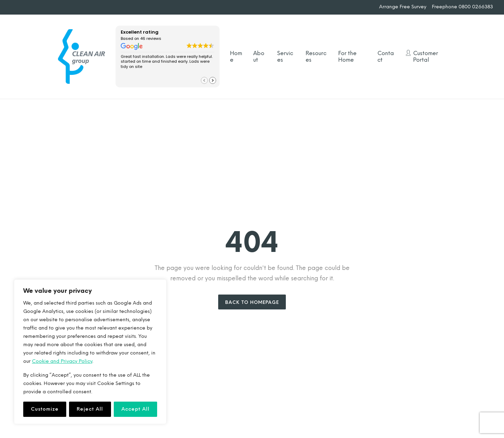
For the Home (347, 56)
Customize (45, 409)
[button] (213, 80)
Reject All (90, 409)
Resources (316, 56)
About (259, 56)
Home (236, 56)
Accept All (135, 409)
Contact (386, 56)
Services (285, 56)
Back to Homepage (252, 302)
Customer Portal (426, 56)
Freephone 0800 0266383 (462, 7)
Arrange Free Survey (403, 7)
